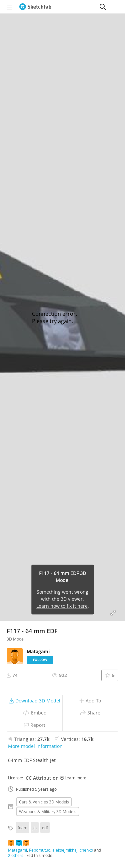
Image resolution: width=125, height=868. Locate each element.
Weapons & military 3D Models (48, 811)
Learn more (73, 778)
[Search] (103, 7)
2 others (16, 855)
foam (22, 828)
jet (35, 828)
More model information (35, 746)
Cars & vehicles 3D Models (44, 802)
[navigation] (10, 7)
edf (45, 828)
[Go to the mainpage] (35, 7)
